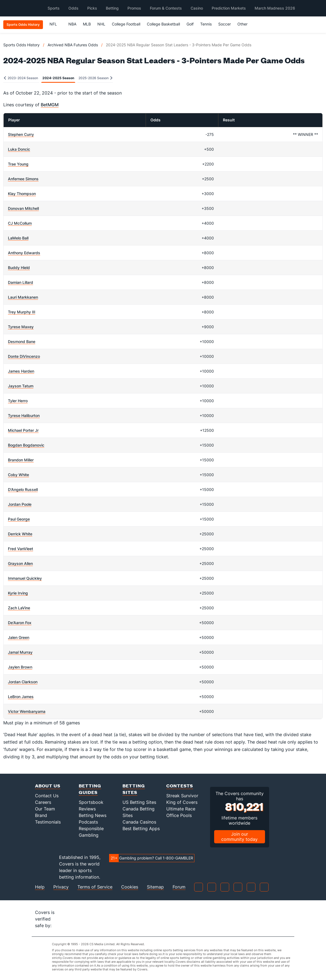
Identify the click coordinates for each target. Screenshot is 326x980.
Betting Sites (134, 789)
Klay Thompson (22, 194)
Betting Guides (90, 789)
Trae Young (18, 164)
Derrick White (20, 534)
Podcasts (88, 822)
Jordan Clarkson (23, 682)
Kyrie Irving (18, 593)
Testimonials (48, 822)
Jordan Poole (20, 504)
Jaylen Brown (20, 667)
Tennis (206, 24)
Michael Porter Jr (23, 430)
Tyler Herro (18, 401)
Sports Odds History (21, 45)
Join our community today (239, 837)
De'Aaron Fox (20, 623)
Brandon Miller (21, 460)
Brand (41, 815)
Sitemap (155, 887)
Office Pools (179, 815)
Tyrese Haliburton (24, 415)
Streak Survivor (182, 796)
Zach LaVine (19, 608)
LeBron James (21, 697)
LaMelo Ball (18, 238)
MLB (87, 24)
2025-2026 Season (95, 78)
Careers (43, 802)
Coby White (18, 475)
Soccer (225, 24)
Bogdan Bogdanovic (26, 445)
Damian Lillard (21, 282)
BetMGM (50, 105)
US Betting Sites (139, 802)
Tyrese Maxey (21, 327)
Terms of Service (95, 887)
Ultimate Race (181, 809)
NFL (56, 24)
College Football (126, 24)
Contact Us (47, 796)
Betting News (93, 815)
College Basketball (163, 24)
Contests (180, 786)
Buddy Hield (19, 268)
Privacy (61, 887)
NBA (72, 24)
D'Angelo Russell (23, 489)
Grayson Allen (20, 563)
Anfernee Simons (23, 179)
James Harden (21, 371)
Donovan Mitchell (23, 208)
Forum (179, 887)
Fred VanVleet (21, 549)
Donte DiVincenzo (24, 356)
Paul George (19, 519)
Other (245, 24)
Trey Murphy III (22, 312)
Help (40, 887)
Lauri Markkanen (23, 297)
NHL (101, 24)
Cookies (130, 887)
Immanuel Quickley (25, 578)
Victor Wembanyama (27, 711)
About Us (48, 786)
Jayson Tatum (21, 386)
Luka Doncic (19, 149)
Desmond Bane (22, 342)
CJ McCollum (20, 223)
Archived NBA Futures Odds (73, 45)
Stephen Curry (21, 134)
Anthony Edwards (24, 253)
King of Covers (182, 802)
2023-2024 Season (21, 78)
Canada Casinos (139, 822)
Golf (190, 24)
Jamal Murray (20, 652)
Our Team (45, 809)
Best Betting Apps (141, 828)
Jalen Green (19, 637)
